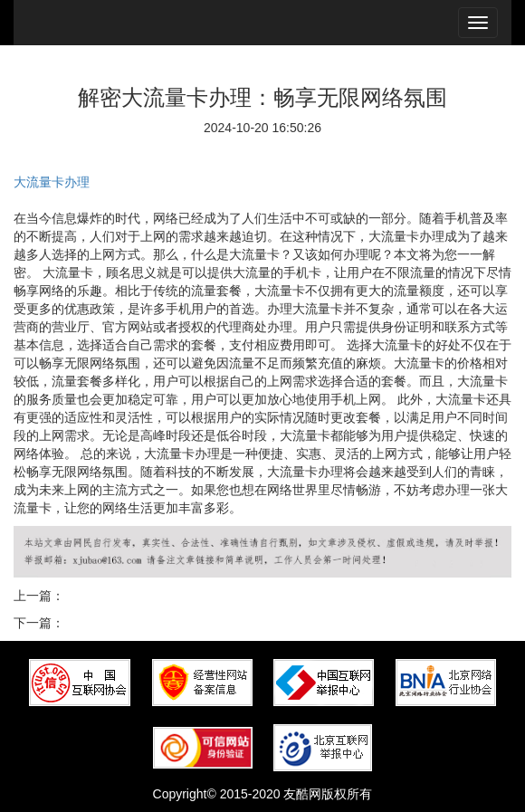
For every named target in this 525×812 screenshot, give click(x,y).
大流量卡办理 (52, 182)
